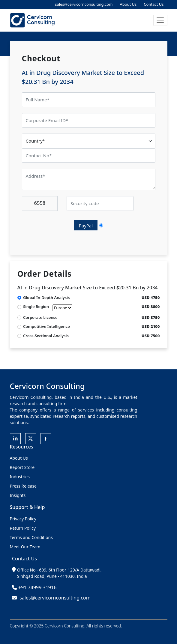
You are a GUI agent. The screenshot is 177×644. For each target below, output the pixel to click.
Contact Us (154, 4)
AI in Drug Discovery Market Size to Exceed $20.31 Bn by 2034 (88, 288)
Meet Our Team (25, 547)
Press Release (23, 486)
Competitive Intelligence (46, 326)
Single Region (48, 307)
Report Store (22, 467)
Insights (18, 495)
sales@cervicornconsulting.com (84, 4)
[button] (160, 20)
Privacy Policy (23, 519)
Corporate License (40, 317)
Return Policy (23, 528)
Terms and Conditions (31, 537)
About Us (128, 4)
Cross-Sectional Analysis (46, 336)
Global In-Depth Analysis (46, 297)
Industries (20, 477)
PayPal (86, 226)
